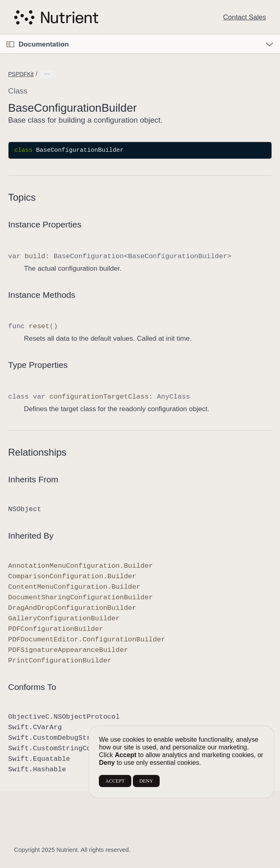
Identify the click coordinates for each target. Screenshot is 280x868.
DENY (146, 781)
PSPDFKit (21, 74)
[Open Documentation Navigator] (10, 44)
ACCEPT (115, 781)
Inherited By (31, 536)
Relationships (37, 452)
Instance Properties (45, 224)
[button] (0, 35)
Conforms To (32, 687)
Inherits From (33, 479)
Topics (22, 197)
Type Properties (38, 365)
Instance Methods (42, 295)
